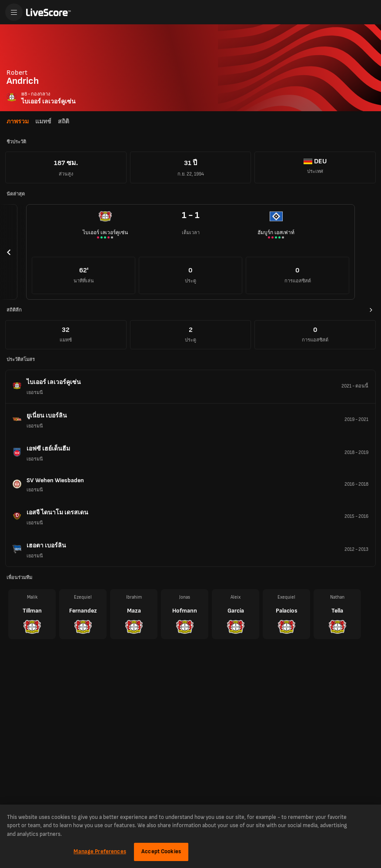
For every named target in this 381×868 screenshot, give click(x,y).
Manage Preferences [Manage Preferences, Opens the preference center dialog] (100, 851)
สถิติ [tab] (63, 121)
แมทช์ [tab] (43, 121)
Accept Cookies (161, 851)
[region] (190, 836)
